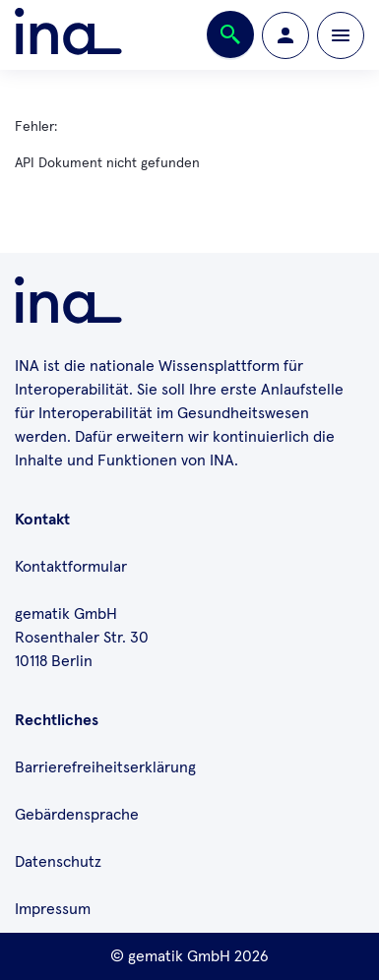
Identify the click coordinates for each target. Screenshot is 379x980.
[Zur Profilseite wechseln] (285, 35)
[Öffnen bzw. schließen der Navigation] (341, 35)
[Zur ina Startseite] (68, 35)
